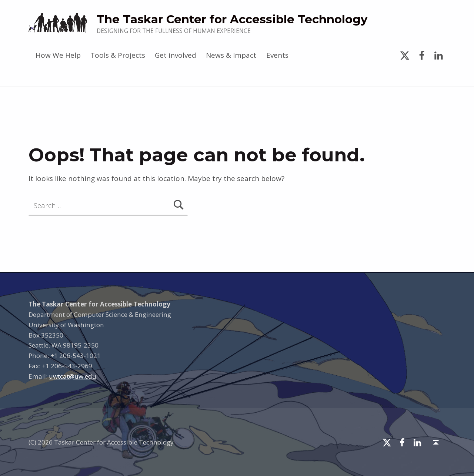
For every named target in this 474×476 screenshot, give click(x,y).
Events (277, 55)
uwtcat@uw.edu (73, 376)
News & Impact (231, 55)
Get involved (176, 55)
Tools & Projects (118, 55)
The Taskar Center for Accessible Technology (232, 19)
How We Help (58, 55)
